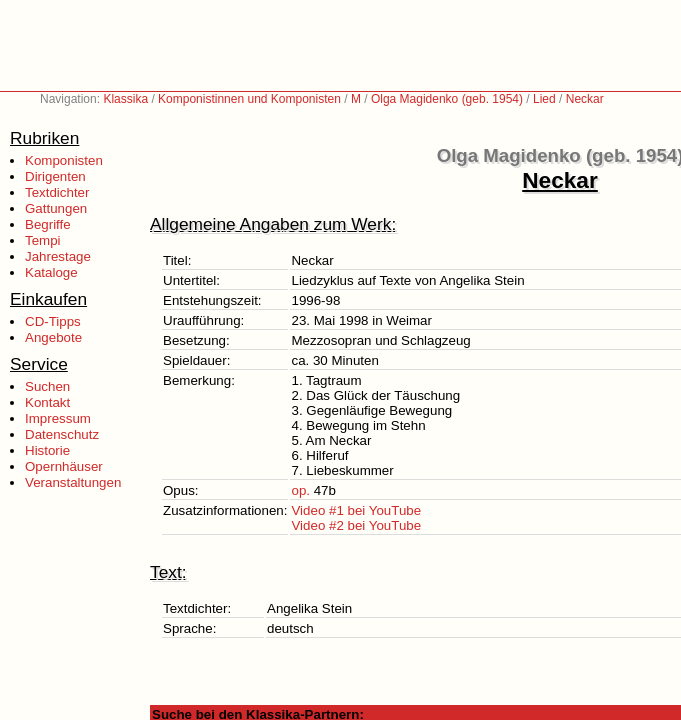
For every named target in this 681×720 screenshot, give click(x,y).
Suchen (47, 386)
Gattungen (56, 208)
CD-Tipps (53, 321)
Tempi (43, 240)
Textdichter (57, 192)
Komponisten (64, 160)
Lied (544, 99)
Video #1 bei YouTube (356, 510)
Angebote (53, 337)
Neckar (585, 99)
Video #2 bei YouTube (356, 525)
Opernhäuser (64, 466)
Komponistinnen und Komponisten (249, 99)
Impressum (58, 418)
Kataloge (51, 272)
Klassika (125, 99)
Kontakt (47, 402)
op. (300, 490)
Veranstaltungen (73, 482)
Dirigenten (55, 176)
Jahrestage (58, 256)
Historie (47, 450)
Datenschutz (62, 434)
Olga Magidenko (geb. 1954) (447, 99)
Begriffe (48, 224)
